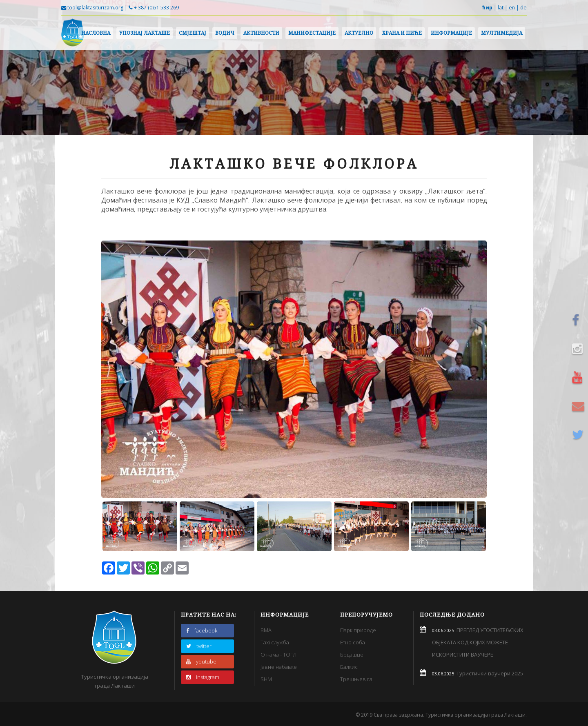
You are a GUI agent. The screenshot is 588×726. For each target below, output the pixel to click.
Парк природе (358, 630)
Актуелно (359, 33)
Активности (261, 33)
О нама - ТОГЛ (278, 655)
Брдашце (352, 655)
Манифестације (312, 33)
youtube (201, 661)
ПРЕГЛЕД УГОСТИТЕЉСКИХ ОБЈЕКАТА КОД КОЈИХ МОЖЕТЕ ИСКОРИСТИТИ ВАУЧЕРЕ (478, 642)
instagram (203, 677)
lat (501, 8)
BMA (266, 630)
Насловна (96, 33)
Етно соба (353, 642)
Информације (451, 33)
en (512, 8)
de (523, 8)
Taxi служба (275, 642)
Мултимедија (502, 33)
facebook (202, 630)
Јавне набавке (279, 667)
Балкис (349, 667)
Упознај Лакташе (145, 33)
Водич (225, 33)
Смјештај (193, 33)
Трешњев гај (357, 679)
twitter (199, 646)
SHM (266, 679)
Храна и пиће (402, 33)
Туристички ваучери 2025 (489, 673)
